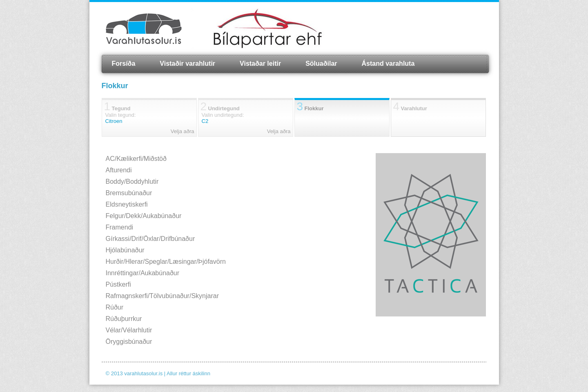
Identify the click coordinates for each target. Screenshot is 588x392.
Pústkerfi (118, 284)
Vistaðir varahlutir (187, 63)
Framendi (120, 227)
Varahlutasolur (144, 29)
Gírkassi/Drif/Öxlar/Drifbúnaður (150, 239)
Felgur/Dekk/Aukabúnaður (144, 216)
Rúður (115, 307)
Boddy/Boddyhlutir (132, 182)
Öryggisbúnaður (129, 342)
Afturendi (119, 170)
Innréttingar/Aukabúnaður (143, 273)
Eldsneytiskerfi (127, 204)
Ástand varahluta (388, 63)
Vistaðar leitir (260, 63)
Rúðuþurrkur (124, 319)
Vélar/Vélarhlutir (129, 330)
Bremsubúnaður (129, 193)
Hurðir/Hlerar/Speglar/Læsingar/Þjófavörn (166, 262)
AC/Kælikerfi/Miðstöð (136, 159)
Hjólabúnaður (125, 250)
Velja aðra (183, 131)
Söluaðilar (321, 63)
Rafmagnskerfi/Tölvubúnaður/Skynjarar (162, 296)
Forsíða (124, 63)
